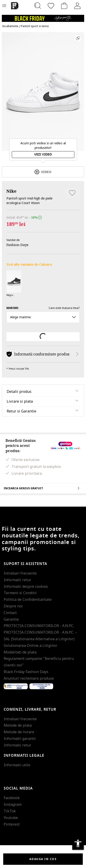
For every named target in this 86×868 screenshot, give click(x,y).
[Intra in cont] (78, 6)
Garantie (11, 619)
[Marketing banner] (43, 16)
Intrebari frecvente (20, 573)
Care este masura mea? (64, 308)
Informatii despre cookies (26, 586)
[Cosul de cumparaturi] (64, 6)
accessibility (78, 843)
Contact (10, 613)
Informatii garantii (20, 738)
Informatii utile (17, 765)
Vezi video (43, 154)
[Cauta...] (38, 6)
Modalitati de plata (20, 652)
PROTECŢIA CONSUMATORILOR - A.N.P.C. (39, 626)
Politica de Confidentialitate (28, 599)
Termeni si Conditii (20, 593)
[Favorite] (51, 6)
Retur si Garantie (21, 411)
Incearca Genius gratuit (43, 488)
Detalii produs (19, 391)
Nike (11, 191)
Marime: (13, 308)
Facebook (12, 798)
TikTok (10, 811)
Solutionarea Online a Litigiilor (31, 645)
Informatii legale (24, 756)
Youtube (11, 818)
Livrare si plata (20, 401)
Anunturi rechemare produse (29, 678)
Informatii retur (17, 580)
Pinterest (12, 824)
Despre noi (13, 606)
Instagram (13, 804)
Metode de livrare (19, 732)
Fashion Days (17, 245)
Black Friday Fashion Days (26, 672)
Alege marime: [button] (43, 317)
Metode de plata (18, 725)
